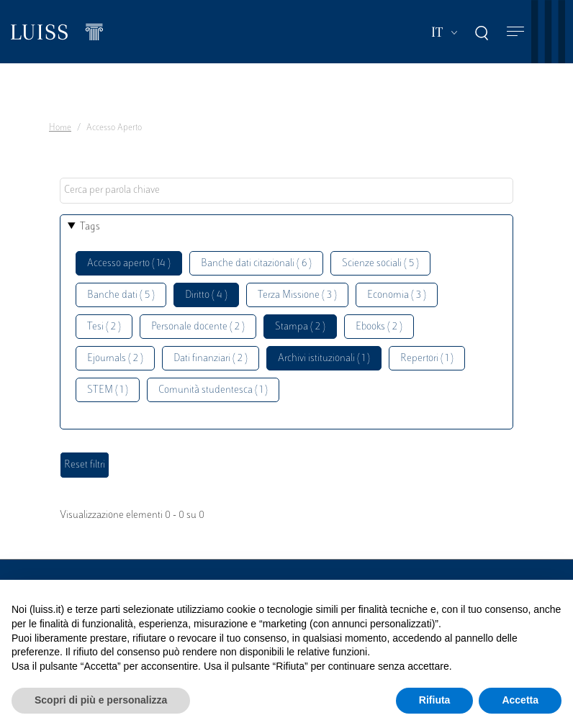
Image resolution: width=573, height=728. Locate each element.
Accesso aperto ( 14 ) (129, 264)
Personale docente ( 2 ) (198, 327)
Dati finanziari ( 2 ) (211, 359)
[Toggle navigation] (515, 32)
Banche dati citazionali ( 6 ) (256, 264)
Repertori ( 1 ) (427, 359)
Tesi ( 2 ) (104, 327)
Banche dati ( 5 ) (121, 295)
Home (60, 128)
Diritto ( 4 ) (206, 295)
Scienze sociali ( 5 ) (380, 264)
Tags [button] (90, 227)
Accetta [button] (520, 700)
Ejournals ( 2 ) (115, 359)
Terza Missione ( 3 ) (297, 295)
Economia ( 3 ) (397, 295)
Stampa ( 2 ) (300, 327)
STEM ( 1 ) (108, 390)
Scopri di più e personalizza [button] (101, 700)
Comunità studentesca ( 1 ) (213, 390)
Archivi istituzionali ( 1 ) (324, 359)
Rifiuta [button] (435, 700)
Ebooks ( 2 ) (379, 327)
